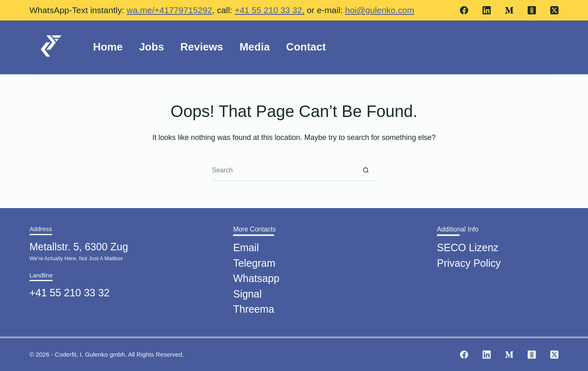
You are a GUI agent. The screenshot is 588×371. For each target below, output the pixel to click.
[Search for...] (284, 171)
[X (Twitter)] (554, 10)
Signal (247, 291)
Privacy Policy (469, 260)
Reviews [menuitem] (202, 47)
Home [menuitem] (108, 47)
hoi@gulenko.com (380, 10)
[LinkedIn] (487, 10)
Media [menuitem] (255, 47)
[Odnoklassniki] (532, 10)
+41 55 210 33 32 (70, 290)
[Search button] (366, 171)
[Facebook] (464, 10)
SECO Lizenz (468, 245)
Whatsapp (256, 276)
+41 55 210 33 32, (270, 10)
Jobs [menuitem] (152, 47)
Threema (254, 307)
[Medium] (509, 10)
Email (246, 245)
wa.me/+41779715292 (169, 10)
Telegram (254, 260)
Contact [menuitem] (306, 47)
